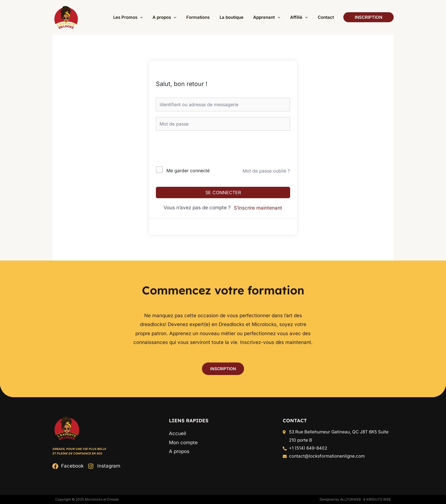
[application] (162, 17)
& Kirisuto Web (377, 499)
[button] (146, 17)
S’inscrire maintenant (258, 208)
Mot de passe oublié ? (266, 171)
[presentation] (194, 150)
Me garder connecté (188, 171)
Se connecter (223, 192)
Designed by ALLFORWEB (340, 499)
